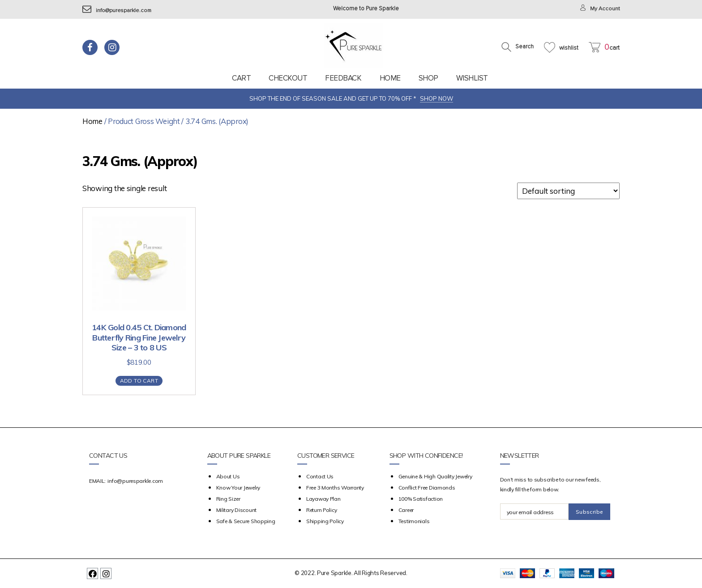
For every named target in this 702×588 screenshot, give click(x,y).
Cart (241, 78)
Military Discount (236, 510)
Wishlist (472, 78)
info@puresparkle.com (118, 11)
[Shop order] (568, 191)
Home (390, 78)
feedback (343, 78)
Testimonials (414, 521)
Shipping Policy (325, 521)
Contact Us (320, 476)
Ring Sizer (228, 499)
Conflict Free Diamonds (427, 488)
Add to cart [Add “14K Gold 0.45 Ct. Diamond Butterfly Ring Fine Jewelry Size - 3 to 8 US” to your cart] (139, 381)
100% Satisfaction (421, 499)
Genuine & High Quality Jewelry (435, 476)
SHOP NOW (437, 98)
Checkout (288, 78)
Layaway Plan (323, 499)
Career (406, 510)
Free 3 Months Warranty (335, 488)
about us (228, 476)
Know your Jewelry (238, 488)
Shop (428, 78)
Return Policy (322, 510)
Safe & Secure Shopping (246, 521)
